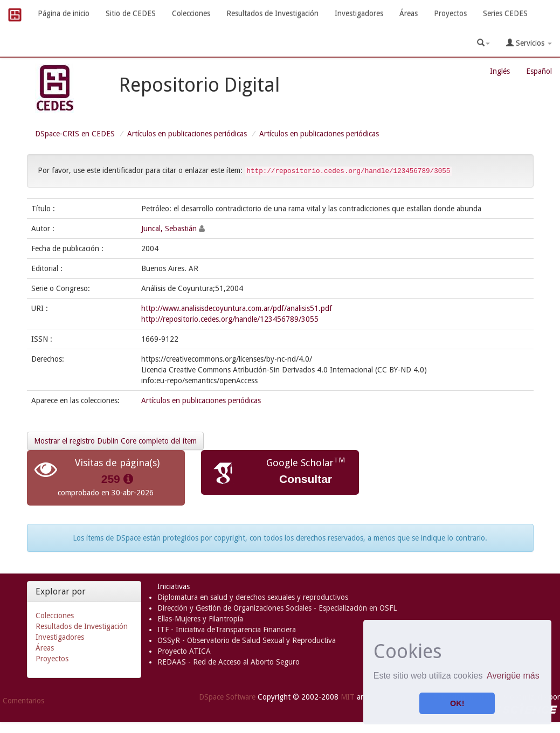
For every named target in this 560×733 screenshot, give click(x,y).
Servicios (529, 43)
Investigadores (359, 13)
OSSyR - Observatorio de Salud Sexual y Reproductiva (247, 640)
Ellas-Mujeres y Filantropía (200, 619)
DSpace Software (227, 697)
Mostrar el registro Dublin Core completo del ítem (115, 441)
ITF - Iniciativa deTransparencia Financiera (227, 630)
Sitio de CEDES (131, 13)
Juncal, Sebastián (169, 229)
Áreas (409, 13)
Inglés (500, 71)
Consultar (306, 479)
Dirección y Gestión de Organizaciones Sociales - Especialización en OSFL (277, 608)
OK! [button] (457, 703)
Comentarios (23, 701)
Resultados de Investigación (272, 13)
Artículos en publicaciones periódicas (187, 134)
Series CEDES (505, 13)
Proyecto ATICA (184, 651)
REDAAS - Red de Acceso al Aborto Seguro (229, 662)
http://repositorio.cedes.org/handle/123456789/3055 (230, 319)
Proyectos (450, 13)
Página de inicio (64, 13)
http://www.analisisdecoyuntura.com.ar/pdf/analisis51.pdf (237, 308)
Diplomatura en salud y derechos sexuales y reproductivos (253, 597)
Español (539, 71)
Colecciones (191, 13)
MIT (348, 697)
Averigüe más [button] (513, 676)
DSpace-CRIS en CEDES (75, 134)
